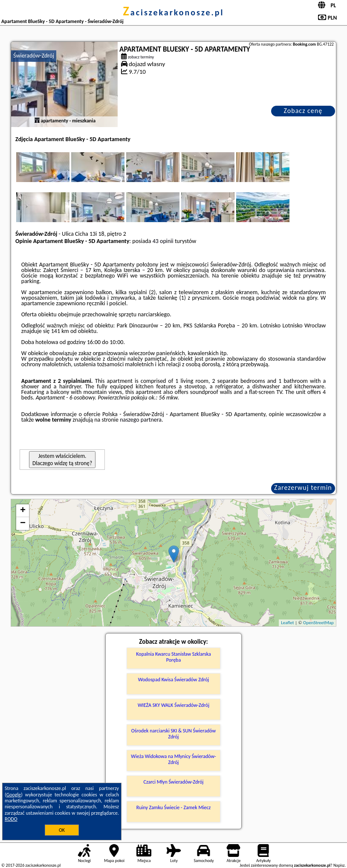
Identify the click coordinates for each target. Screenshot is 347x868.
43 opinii (163, 241)
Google (14, 795)
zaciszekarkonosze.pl (173, 12)
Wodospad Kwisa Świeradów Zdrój (173, 680)
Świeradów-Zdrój (34, 56)
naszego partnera (141, 420)
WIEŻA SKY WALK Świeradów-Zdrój (173, 705)
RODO (11, 819)
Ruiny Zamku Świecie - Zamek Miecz (173, 807)
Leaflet (287, 623)
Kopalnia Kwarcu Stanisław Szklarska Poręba (173, 657)
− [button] (23, 524)
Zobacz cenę (303, 111)
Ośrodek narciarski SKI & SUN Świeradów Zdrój (173, 734)
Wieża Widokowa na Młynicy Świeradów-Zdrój (173, 759)
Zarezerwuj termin (303, 488)
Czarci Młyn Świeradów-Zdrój (174, 782)
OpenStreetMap (318, 623)
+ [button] (23, 511)
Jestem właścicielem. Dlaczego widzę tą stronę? (62, 460)
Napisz (339, 865)
